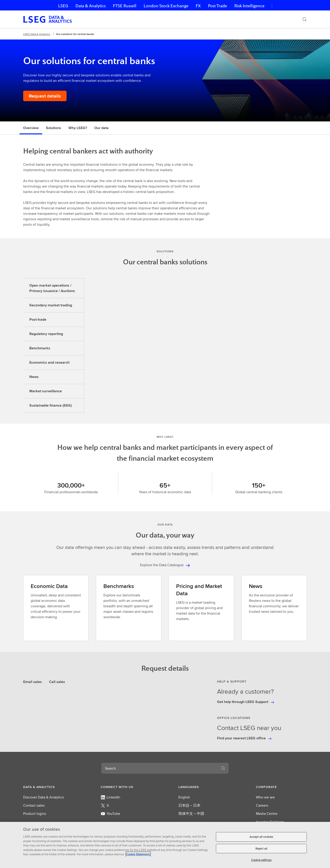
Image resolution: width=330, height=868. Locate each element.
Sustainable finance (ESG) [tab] (51, 405)
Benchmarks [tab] (40, 348)
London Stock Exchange (166, 6)
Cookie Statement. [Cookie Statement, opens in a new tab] (138, 854)
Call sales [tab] (57, 682)
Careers (262, 805)
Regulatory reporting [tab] (46, 334)
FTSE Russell (125, 6)
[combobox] (160, 768)
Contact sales (34, 805)
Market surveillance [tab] (46, 391)
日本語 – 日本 (189, 805)
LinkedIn (110, 797)
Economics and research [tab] (49, 362)
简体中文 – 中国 (191, 814)
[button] (49, 787)
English (184, 797)
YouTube (110, 814)
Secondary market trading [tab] (51, 305)
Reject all (261, 849)
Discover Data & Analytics (44, 797)
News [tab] (34, 377)
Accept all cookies (261, 837)
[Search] (305, 19)
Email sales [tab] (32, 682)
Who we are (265, 797)
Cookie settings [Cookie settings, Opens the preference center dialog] (261, 860)
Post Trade (217, 6)
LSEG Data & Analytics (37, 34)
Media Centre (267, 814)
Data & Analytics (91, 6)
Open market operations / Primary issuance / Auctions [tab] (52, 288)
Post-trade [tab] (38, 319)
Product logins (35, 814)
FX (198, 6)
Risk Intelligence (249, 6)
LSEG (63, 6)
